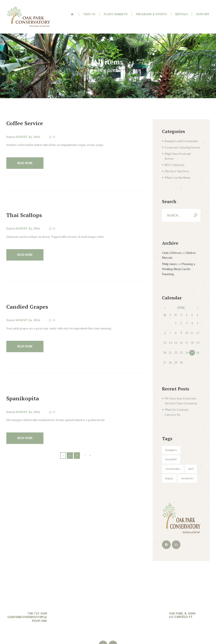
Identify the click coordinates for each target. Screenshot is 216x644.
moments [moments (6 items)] (186, 453)
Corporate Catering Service (181, 140)
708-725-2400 (38, 588)
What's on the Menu (177, 165)
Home (98, 64)
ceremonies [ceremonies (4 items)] (172, 444)
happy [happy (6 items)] (169, 453)
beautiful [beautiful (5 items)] (189, 435)
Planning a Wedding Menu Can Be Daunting (178, 255)
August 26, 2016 (27, 130)
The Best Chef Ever (177, 159)
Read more (26, 156)
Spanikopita (24, 393)
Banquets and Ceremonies (181, 134)
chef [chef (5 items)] (190, 444)
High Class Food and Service (182, 146)
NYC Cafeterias (174, 152)
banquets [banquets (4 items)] (171, 435)
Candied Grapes (29, 300)
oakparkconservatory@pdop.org (27, 593)
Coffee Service (27, 116)
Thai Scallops (26, 208)
